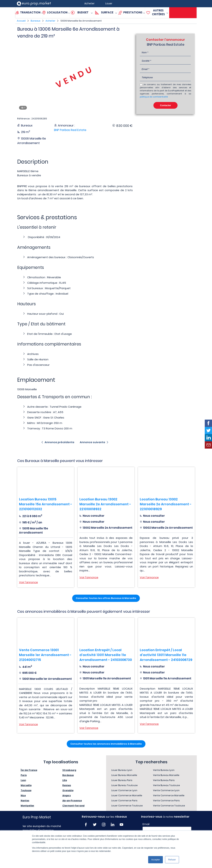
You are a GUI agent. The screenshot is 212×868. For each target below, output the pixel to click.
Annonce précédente (59, 442)
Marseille (26, 785)
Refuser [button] (172, 860)
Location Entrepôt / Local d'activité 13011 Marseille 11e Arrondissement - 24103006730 (106, 655)
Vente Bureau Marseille (166, 775)
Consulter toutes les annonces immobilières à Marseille (106, 744)
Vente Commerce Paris (166, 801)
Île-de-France (29, 770)
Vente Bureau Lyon (164, 770)
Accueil (21, 21)
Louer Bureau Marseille (124, 775)
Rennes (67, 785)
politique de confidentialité (154, 97)
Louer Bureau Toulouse (124, 785)
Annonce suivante (92, 442)
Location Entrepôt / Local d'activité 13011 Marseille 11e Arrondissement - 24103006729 (166, 655)
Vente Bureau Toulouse (166, 785)
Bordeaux (68, 775)
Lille (65, 780)
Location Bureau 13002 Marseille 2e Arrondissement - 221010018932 (105, 504)
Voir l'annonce (28, 582)
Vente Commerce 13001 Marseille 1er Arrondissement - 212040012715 (45, 655)
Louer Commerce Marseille (127, 795)
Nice (23, 795)
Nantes (25, 801)
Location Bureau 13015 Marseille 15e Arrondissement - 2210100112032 (46, 504)
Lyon (23, 780)
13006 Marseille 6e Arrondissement (81, 21)
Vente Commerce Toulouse (169, 806)
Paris (24, 775)
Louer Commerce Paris (124, 801)
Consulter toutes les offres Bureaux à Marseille (106, 598)
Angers (67, 795)
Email (146, 824)
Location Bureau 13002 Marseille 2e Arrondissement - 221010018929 (166, 504)
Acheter (50, 21)
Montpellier (27, 806)
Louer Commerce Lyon (124, 790)
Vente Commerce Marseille (169, 795)
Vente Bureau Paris (164, 780)
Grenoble (68, 790)
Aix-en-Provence (72, 801)
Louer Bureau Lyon (122, 770)
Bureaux (36, 21)
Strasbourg (69, 770)
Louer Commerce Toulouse (127, 806)
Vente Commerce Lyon (166, 790)
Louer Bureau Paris (122, 780)
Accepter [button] (156, 860)
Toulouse (26, 790)
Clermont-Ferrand (73, 806)
